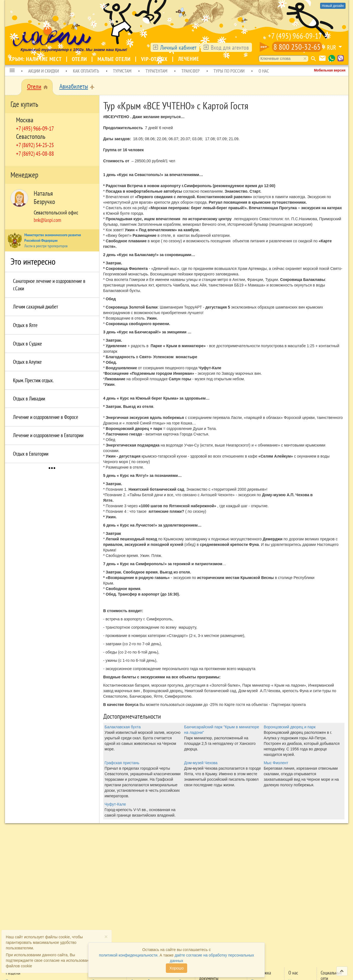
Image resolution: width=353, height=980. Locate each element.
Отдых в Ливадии (29, 399)
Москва (25, 120)
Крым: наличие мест (36, 59)
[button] (12, 71)
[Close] (106, 937)
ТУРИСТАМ (122, 71)
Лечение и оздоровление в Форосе (46, 417)
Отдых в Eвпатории (31, 454)
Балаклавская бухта (123, 727)
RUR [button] (332, 47)
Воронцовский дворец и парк (290, 727)
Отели (80, 59)
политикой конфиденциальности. (129, 955)
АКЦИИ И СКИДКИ (44, 71)
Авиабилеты (74, 86)
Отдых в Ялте (25, 325)
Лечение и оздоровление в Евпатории (48, 435)
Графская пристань (122, 763)
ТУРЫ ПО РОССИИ (229, 71)
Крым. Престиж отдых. (33, 380)
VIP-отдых (155, 59)
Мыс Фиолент (276, 763)
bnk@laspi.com (47, 220)
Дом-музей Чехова (201, 763)
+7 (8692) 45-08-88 (35, 153)
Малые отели (115, 59)
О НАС (264, 71)
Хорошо (176, 968)
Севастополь (31, 136)
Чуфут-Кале (115, 804)
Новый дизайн (333, 6)
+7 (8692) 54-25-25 (35, 145)
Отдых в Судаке (27, 344)
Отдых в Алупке (27, 362)
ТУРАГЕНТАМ (156, 71)
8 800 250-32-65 (297, 47)
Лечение (189, 59)
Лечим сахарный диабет (35, 307)
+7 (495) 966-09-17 (295, 36)
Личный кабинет (178, 47)
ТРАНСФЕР (191, 71)
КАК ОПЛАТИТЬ (86, 71)
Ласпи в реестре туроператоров (46, 246)
